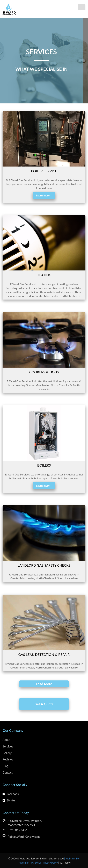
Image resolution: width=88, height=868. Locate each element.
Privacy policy (51, 863)
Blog (5, 766)
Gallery (7, 753)
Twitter (9, 800)
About (6, 740)
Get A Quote (44, 704)
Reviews (8, 759)
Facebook (11, 794)
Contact (8, 773)
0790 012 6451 (18, 830)
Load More (44, 684)
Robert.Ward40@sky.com (24, 837)
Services (8, 746)
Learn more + (44, 195)
